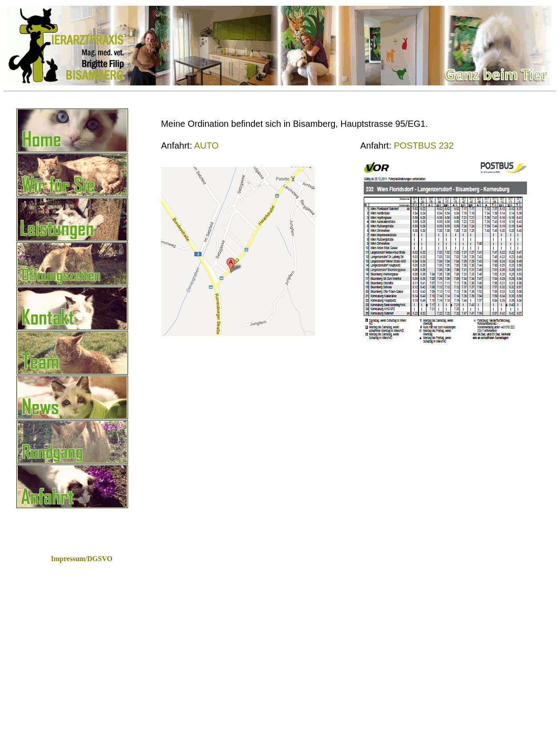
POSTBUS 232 (424, 146)
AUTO (206, 146)
